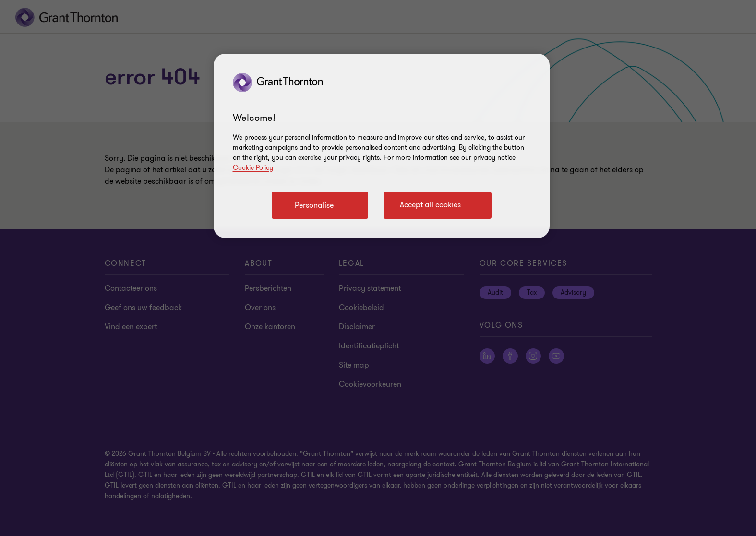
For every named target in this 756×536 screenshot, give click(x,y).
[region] (382, 146)
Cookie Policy (253, 168)
